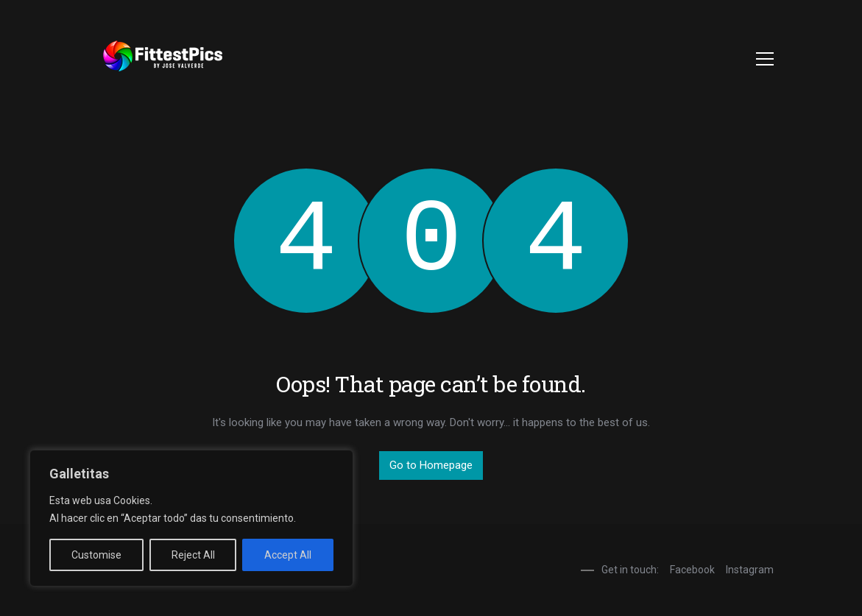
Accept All (288, 555)
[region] (191, 518)
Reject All (193, 555)
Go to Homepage (431, 465)
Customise (96, 555)
